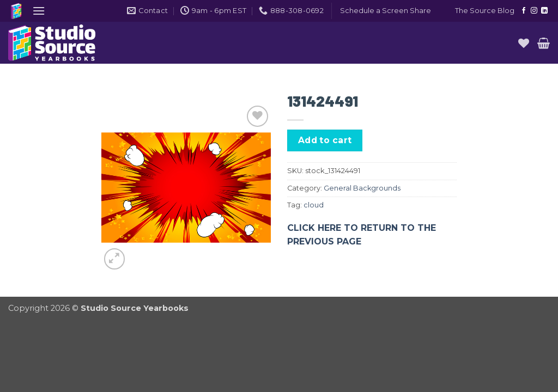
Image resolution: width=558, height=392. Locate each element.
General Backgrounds (362, 188)
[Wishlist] (524, 43)
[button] (39, 11)
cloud (314, 205)
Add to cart (325, 140)
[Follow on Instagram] (534, 11)
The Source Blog (485, 11)
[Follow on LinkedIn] (544, 11)
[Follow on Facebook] (524, 11)
